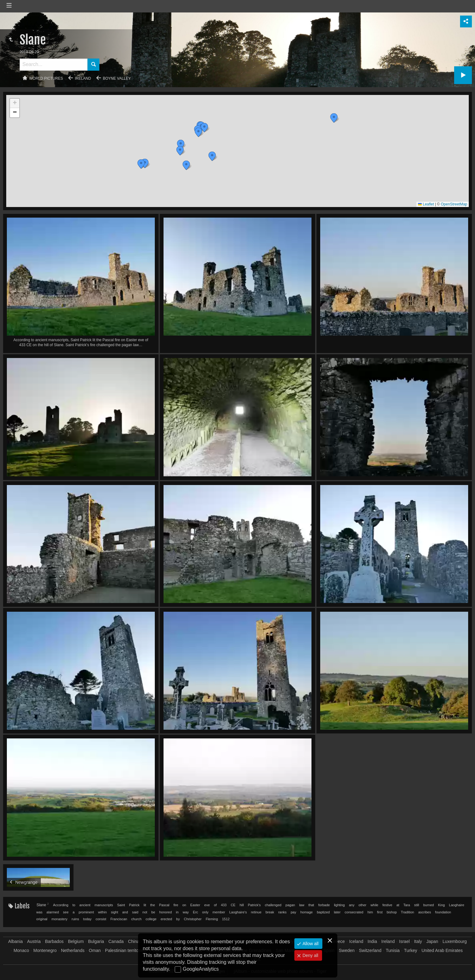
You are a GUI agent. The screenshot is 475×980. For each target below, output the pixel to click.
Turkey (411, 950)
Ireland (83, 78)
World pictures (46, 78)
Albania (15, 941)
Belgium (76, 941)
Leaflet (426, 204)
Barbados (54, 941)
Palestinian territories (125, 950)
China (134, 941)
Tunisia (393, 950)
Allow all (310, 944)
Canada (116, 941)
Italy (418, 941)
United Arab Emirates (442, 950)
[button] (181, 144)
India (372, 941)
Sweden (347, 950)
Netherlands (73, 950)
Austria (34, 941)
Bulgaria (96, 941)
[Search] (54, 65)
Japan (432, 941)
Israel (404, 941)
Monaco (21, 950)
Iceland (356, 941)
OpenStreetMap (454, 204)
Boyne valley (117, 78)
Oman (95, 950)
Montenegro (45, 950)
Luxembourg (455, 941)
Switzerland (370, 950)
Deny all (310, 955)
